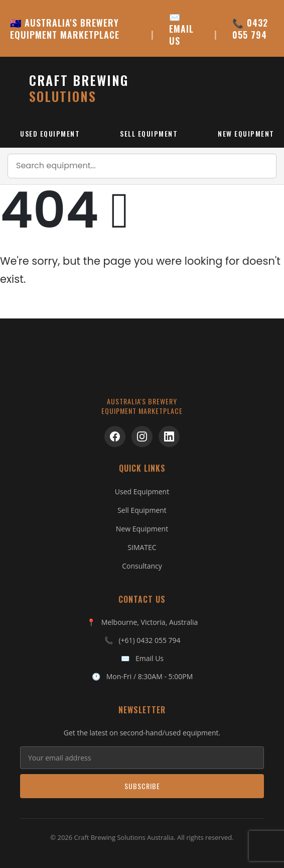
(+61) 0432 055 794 (149, 640)
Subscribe (142, 786)
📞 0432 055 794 (250, 29)
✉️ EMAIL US (181, 29)
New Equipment (142, 529)
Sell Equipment (149, 133)
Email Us (150, 658)
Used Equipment (50, 133)
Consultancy (142, 566)
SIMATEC (142, 547)
